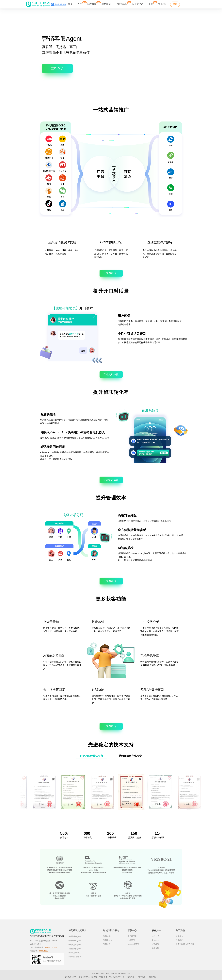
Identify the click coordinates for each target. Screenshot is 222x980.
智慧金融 (107, 936)
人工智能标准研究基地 (185, 944)
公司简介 (179, 936)
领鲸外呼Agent (77, 941)
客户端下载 (132, 936)
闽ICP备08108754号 (116, 977)
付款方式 (155, 936)
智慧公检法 (108, 940)
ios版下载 (132, 940)
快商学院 (155, 944)
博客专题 (155, 948)
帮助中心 (155, 940)
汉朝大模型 (121, 4)
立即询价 (57, 68)
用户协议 (141, 977)
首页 (70, 4)
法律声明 (130, 977)
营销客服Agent (77, 945)
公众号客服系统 (75, 957)
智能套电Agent (75, 949)
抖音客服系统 (74, 953)
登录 (175, 4)
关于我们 (163, 4)
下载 (151, 3)
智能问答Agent (77, 936)
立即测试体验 (111, 374)
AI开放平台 (138, 4)
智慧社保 (107, 944)
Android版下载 (134, 944)
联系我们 (179, 940)
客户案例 (106, 4)
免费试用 (189, 4)
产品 (80, 3)
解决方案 (92, 3)
